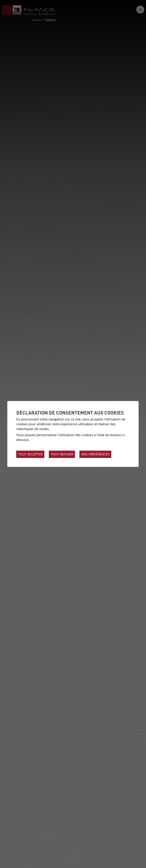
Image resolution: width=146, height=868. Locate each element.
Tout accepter (30, 454)
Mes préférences (95, 454)
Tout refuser (62, 454)
